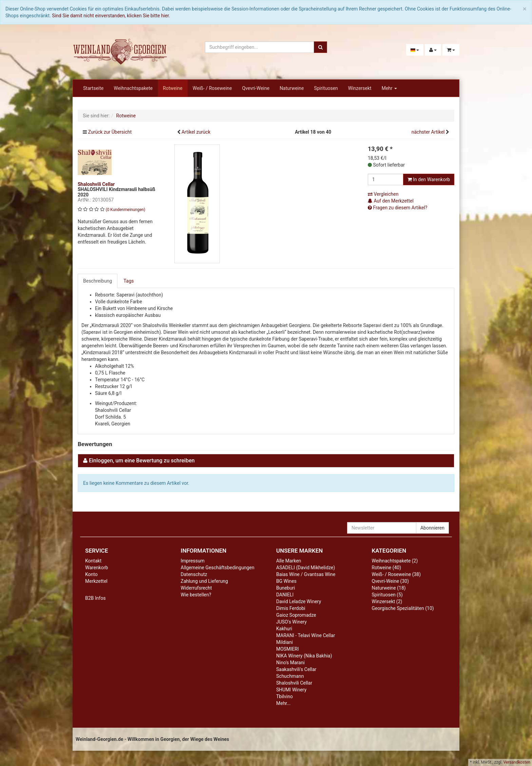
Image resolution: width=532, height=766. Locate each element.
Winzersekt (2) (387, 601)
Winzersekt (360, 88)
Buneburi (286, 588)
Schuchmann (290, 676)
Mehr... (283, 703)
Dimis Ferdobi (291, 608)
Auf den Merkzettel (391, 201)
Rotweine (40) (387, 568)
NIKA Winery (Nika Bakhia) (304, 656)
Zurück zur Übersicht (110, 132)
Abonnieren (432, 528)
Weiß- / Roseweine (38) (396, 574)
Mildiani (284, 642)
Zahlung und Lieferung (204, 581)
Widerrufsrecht (196, 588)
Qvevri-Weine (256, 88)
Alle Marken (289, 561)
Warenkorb (97, 568)
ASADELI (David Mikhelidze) (306, 568)
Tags (129, 281)
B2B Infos (95, 598)
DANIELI (285, 595)
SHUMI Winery (291, 690)
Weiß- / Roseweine (212, 88)
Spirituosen (326, 88)
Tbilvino (284, 696)
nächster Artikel (429, 132)
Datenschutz (194, 574)
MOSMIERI (288, 649)
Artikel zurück (196, 132)
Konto (91, 574)
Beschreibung (98, 281)
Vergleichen (383, 194)
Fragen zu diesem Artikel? (397, 208)
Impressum (193, 561)
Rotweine (173, 88)
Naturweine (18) (389, 588)
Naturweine (292, 88)
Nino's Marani (290, 663)
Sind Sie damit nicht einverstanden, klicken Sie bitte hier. (111, 16)
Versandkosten (517, 762)
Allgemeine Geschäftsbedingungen (218, 568)
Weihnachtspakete (133, 88)
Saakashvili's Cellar (296, 669)
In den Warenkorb (429, 179)
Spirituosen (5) (387, 595)
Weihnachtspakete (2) (395, 561)
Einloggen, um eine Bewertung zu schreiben (142, 461)
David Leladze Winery (299, 601)
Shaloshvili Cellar (294, 683)
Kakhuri (284, 629)
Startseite (93, 88)
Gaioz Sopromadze (296, 615)
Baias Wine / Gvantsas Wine (306, 574)
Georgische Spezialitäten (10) (403, 608)
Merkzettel (96, 581)
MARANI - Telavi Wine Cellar (306, 635)
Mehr (389, 88)
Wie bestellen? (196, 595)
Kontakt (93, 561)
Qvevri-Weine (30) (391, 581)
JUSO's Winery (291, 622)
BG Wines (286, 581)
